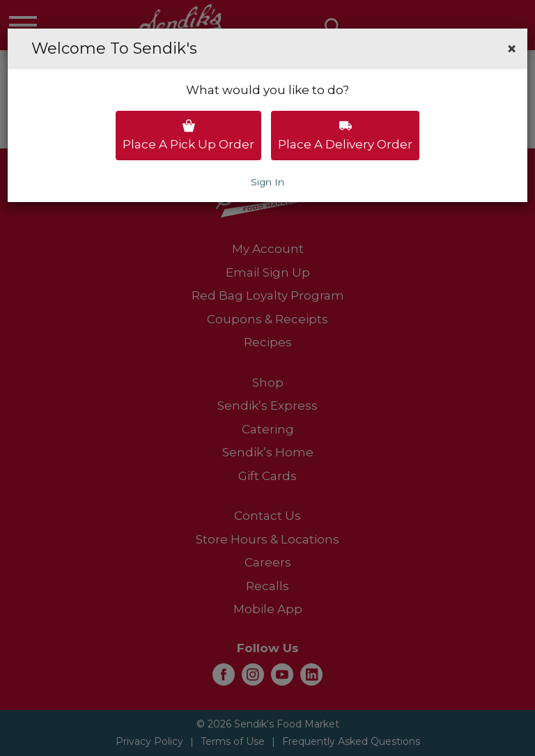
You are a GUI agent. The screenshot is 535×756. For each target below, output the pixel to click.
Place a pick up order (188, 135)
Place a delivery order (345, 135)
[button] (512, 49)
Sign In (267, 182)
